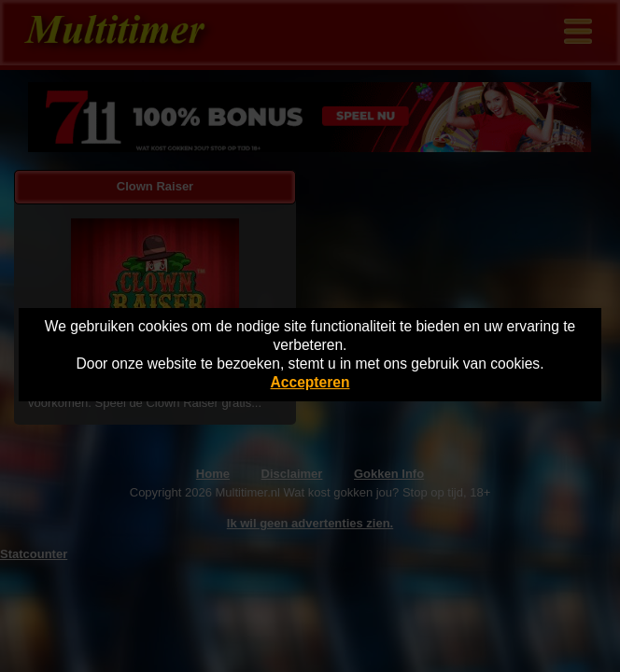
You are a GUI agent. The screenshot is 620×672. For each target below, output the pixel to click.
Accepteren (310, 382)
